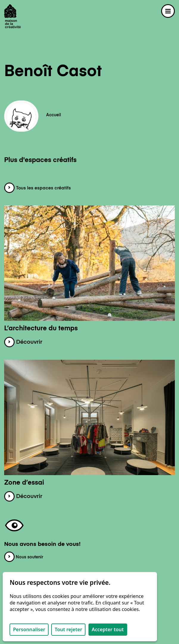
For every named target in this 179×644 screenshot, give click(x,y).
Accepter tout (108, 629)
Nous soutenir (24, 557)
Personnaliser (29, 629)
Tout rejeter (69, 629)
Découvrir (23, 342)
